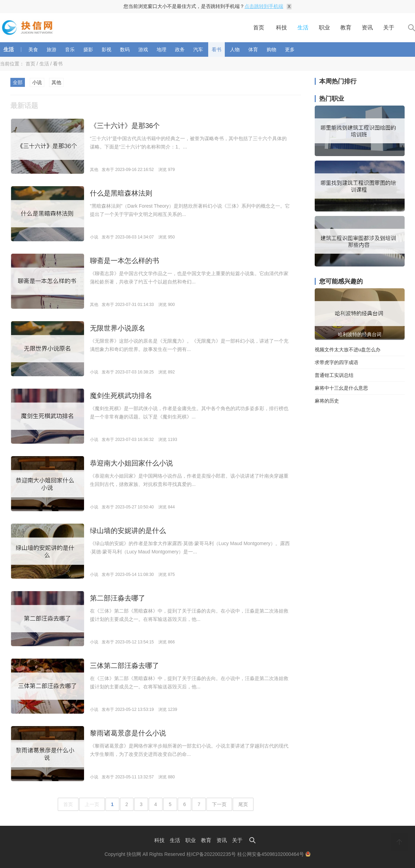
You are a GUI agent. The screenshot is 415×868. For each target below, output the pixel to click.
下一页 (219, 804)
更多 (290, 49)
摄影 (88, 49)
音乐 (70, 49)
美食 (33, 49)
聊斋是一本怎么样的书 (124, 261)
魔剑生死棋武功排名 (121, 396)
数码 (125, 49)
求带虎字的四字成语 (336, 362)
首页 (259, 28)
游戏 (143, 49)
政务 (180, 49)
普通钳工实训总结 (334, 375)
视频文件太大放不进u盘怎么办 (348, 350)
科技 (282, 28)
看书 (216, 49)
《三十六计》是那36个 (125, 126)
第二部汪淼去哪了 (118, 598)
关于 (389, 28)
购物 (271, 49)
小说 (37, 82)
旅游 (52, 49)
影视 (107, 49)
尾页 (243, 804)
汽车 (198, 49)
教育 (346, 28)
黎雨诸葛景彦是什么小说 (128, 733)
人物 (235, 49)
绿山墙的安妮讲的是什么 (128, 531)
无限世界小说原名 (118, 328)
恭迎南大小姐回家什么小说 (131, 463)
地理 (162, 49)
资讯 (367, 28)
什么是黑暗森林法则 (121, 193)
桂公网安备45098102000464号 (274, 854)
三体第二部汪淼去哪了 (124, 666)
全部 (18, 82)
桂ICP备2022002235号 (211, 854)
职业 (324, 28)
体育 (253, 49)
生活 (303, 28)
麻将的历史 (327, 401)
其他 (56, 82)
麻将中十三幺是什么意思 (341, 388)
